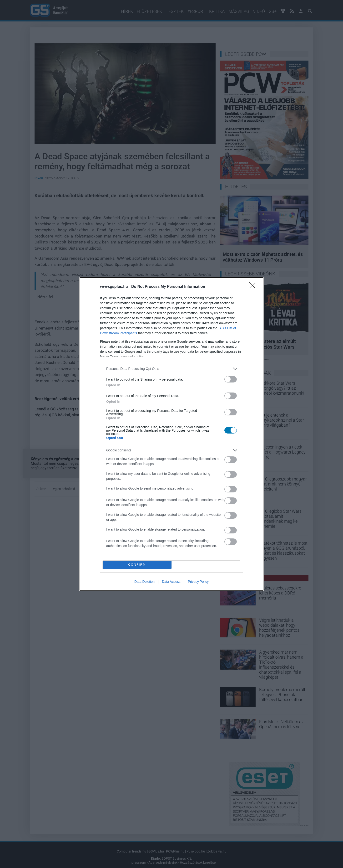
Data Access (171, 582)
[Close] (254, 287)
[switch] (231, 379)
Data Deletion (144, 582)
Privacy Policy (198, 582)
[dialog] (171, 434)
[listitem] (171, 369)
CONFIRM (137, 565)
